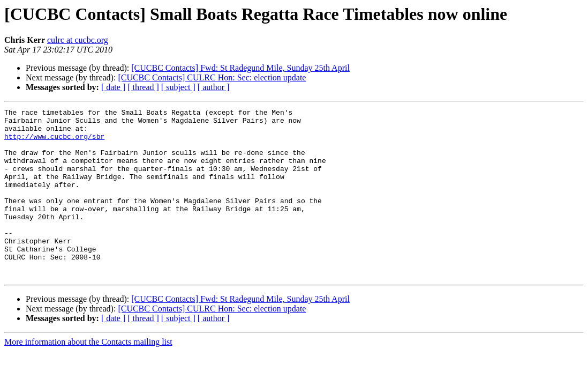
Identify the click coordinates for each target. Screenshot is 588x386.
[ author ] (214, 87)
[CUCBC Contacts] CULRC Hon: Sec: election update (212, 77)
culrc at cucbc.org (78, 40)
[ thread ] (143, 87)
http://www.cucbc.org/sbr (54, 143)
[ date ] (113, 87)
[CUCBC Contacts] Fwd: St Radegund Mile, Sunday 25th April (240, 68)
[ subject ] (178, 87)
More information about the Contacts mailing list (88, 376)
